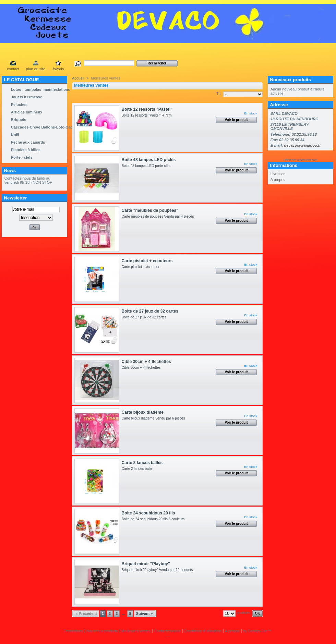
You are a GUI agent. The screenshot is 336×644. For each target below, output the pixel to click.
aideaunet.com (307, 160)
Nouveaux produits (291, 80)
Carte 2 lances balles (142, 463)
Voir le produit (236, 120)
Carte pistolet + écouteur (142, 267)
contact (13, 69)
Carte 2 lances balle (138, 469)
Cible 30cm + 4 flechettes (146, 362)
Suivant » (145, 613)
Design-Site (258, 631)
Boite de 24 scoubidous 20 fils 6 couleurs (154, 519)
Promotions (73, 631)
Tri (218, 94)
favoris (58, 69)
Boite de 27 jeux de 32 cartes (150, 311)
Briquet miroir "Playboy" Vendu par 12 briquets (158, 570)
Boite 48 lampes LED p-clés (149, 160)
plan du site (36, 69)
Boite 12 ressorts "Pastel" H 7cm (148, 115)
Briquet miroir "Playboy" (146, 564)
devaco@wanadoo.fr (302, 145)
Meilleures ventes (136, 631)
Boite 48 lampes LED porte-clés (148, 166)
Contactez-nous (167, 631)
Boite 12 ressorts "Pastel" (147, 109)
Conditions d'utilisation (203, 631)
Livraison (278, 174)
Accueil (78, 78)
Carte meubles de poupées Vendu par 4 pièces (159, 216)
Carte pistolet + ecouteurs (147, 261)
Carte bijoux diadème (143, 412)
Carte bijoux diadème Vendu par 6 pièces (154, 418)
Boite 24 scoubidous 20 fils (148, 513)
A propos (278, 180)
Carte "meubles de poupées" (150, 210)
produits (243, 613)
